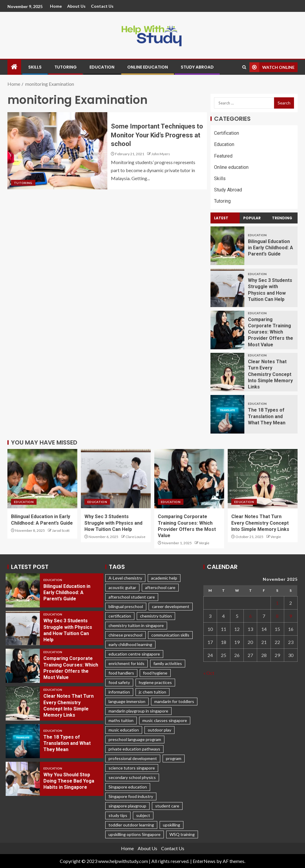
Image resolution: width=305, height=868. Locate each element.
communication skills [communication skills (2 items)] (170, 635)
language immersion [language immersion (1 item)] (127, 701)
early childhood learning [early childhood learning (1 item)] (130, 644)
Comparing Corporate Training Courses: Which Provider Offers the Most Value (271, 332)
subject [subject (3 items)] (143, 815)
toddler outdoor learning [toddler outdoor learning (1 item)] (131, 825)
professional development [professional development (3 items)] (133, 758)
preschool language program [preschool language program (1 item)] (135, 739)
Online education (148, 67)
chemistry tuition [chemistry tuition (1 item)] (156, 616)
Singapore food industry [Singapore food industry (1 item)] (131, 796)
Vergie (204, 543)
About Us (76, 6)
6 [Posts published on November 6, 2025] (250, 616)
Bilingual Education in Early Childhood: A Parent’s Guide (271, 248)
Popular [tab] (252, 218)
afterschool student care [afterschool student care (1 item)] (132, 597)
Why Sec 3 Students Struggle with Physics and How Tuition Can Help (113, 523)
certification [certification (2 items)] (120, 616)
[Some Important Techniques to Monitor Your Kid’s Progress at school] (57, 151)
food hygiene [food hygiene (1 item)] (155, 673)
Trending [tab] (282, 218)
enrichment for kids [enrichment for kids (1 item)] (126, 663)
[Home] (14, 67)
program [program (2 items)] (174, 758)
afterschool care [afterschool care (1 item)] (160, 587)
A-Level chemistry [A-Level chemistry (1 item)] (125, 578)
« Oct (209, 673)
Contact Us (102, 6)
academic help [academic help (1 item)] (164, 578)
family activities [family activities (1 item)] (168, 663)
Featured (223, 156)
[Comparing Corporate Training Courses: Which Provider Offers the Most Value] (227, 330)
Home (56, 6)
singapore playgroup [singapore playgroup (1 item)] (127, 806)
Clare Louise (135, 537)
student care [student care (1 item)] (167, 806)
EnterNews (204, 861)
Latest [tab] (221, 218)
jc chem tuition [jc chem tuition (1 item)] (152, 692)
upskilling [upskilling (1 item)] (172, 825)
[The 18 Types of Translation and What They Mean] (227, 414)
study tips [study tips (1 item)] (118, 815)
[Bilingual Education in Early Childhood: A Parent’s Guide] (227, 246)
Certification (227, 133)
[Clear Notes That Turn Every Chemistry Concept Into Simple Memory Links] (227, 372)
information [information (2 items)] (119, 692)
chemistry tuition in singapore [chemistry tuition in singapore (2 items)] (136, 625)
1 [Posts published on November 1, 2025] (277, 603)
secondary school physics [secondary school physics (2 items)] (132, 777)
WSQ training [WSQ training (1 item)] (182, 834)
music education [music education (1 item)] (124, 730)
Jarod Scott (61, 530)
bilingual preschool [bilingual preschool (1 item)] (126, 606)
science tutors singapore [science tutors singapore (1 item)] (132, 768)
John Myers (161, 154)
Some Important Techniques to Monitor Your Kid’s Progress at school (157, 135)
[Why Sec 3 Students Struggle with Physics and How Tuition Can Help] (227, 288)
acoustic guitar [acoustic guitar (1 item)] (122, 587)
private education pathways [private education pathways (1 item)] (134, 749)
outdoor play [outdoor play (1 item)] (159, 730)
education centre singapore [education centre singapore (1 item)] (134, 654)
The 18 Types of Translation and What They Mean (267, 416)
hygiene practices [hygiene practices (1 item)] (155, 682)
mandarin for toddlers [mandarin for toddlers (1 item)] (174, 701)
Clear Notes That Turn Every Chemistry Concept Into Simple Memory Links (270, 374)
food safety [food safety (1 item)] (119, 682)
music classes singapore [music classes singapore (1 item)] (165, 720)
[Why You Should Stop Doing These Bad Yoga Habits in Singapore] (23, 779)
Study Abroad (197, 67)
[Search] (244, 67)
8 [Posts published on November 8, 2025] (277, 616)
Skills (35, 67)
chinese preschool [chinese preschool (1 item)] (125, 635)
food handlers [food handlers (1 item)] (121, 673)
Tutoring (66, 67)
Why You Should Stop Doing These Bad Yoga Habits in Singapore (69, 781)
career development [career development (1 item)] (171, 606)
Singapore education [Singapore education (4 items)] (128, 787)
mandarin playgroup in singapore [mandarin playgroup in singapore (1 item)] (138, 711)
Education (102, 67)
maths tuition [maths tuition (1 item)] (121, 720)
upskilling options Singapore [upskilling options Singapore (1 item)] (135, 834)
